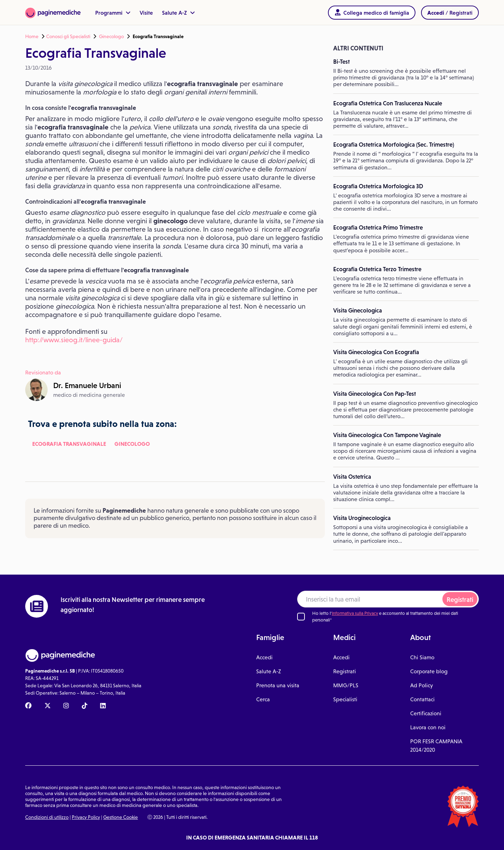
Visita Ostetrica (352, 477)
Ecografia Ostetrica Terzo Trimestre (377, 269)
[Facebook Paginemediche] (28, 706)
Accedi (264, 657)
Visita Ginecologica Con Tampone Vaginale (387, 435)
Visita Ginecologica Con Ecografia (376, 352)
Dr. (87, 385)
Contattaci (422, 699)
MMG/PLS (346, 685)
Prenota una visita (278, 685)
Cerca (263, 699)
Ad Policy (422, 685)
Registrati (460, 600)
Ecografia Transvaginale (69, 444)
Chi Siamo (422, 657)
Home (32, 36)
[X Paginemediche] (48, 706)
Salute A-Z (178, 13)
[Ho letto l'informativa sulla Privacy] (301, 617)
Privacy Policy (86, 817)
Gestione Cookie (121, 817)
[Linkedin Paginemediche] (103, 706)
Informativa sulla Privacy (355, 613)
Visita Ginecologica (358, 310)
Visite (146, 13)
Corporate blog (429, 671)
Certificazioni (426, 713)
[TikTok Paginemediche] (85, 706)
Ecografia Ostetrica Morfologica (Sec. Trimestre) (394, 145)
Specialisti (345, 699)
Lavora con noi (428, 727)
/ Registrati (450, 13)
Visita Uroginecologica (362, 518)
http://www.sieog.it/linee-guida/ (74, 340)
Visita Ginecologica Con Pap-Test (374, 394)
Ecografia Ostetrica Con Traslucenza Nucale (388, 103)
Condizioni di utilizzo (47, 817)
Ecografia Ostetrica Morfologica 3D (378, 186)
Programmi (113, 13)
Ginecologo (111, 36)
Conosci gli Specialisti (68, 36)
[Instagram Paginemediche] (66, 706)
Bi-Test (341, 62)
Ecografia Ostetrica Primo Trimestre (378, 227)
